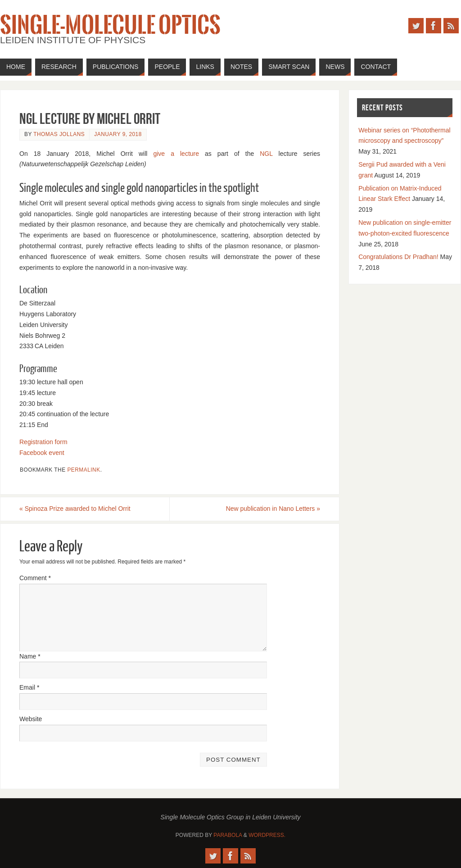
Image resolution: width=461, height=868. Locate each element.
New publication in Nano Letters (273, 509)
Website (31, 719)
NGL (266, 154)
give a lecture (176, 154)
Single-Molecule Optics (110, 25)
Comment (35, 578)
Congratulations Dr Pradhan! (398, 257)
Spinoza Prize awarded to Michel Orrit (75, 509)
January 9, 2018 (118, 134)
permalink (84, 470)
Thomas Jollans (59, 134)
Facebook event (42, 453)
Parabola (228, 835)
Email (29, 687)
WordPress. (267, 835)
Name (30, 656)
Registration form (43, 442)
